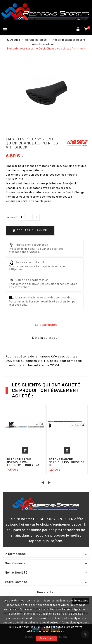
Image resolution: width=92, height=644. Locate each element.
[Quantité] (21, 217)
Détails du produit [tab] (46, 338)
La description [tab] (46, 325)
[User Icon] (78, 29)
